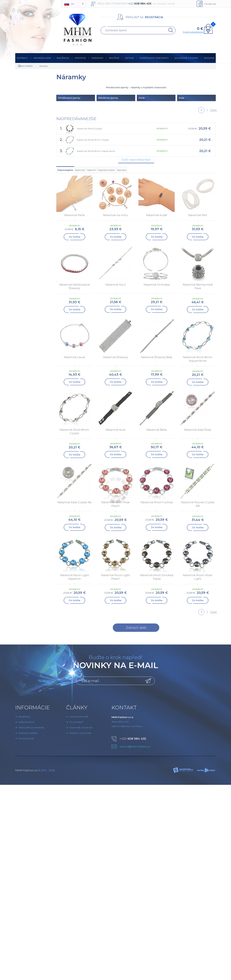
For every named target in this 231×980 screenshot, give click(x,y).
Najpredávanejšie (155, 172)
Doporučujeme (73, 172)
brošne (114, 58)
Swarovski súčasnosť (81, 730)
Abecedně (184, 172)
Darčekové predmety (154, 60)
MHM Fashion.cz (26, 773)
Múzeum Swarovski (80, 735)
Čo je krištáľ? (76, 724)
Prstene (80, 60)
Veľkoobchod (26, 724)
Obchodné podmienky (31, 730)
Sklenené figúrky (186, 60)
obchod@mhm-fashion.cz (135, 749)
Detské (129, 58)
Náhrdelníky (42, 60)
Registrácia (154, 17)
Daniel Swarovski (79, 719)
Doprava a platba (28, 735)
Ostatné (209, 60)
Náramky (97, 60)
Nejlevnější (102, 172)
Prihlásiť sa (134, 17)
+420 (133, 741)
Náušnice (63, 60)
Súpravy (22, 60)
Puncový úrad (26, 741)
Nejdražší (126, 172)
